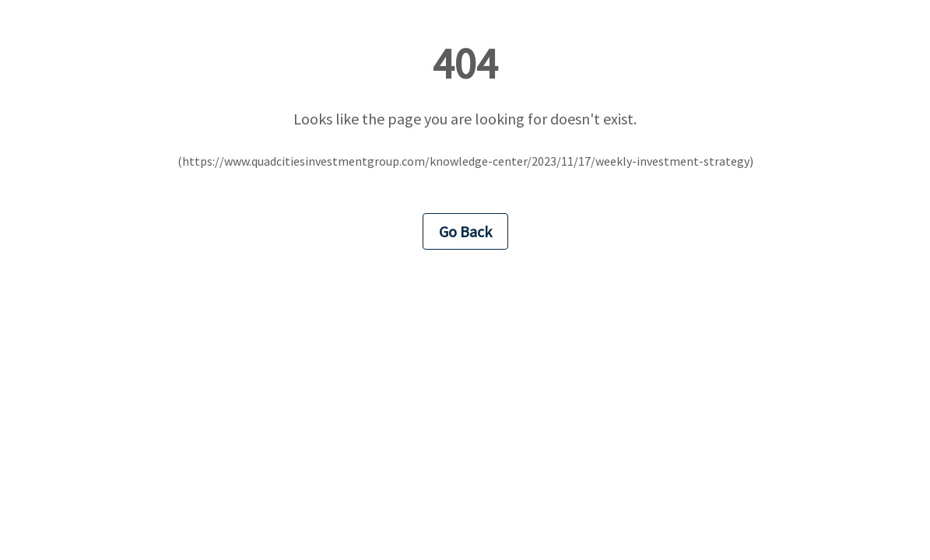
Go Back (465, 231)
